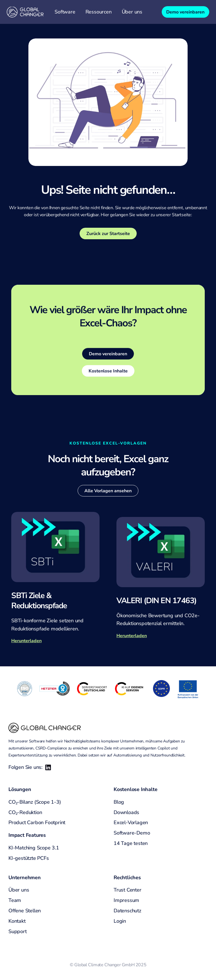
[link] (108, 355)
